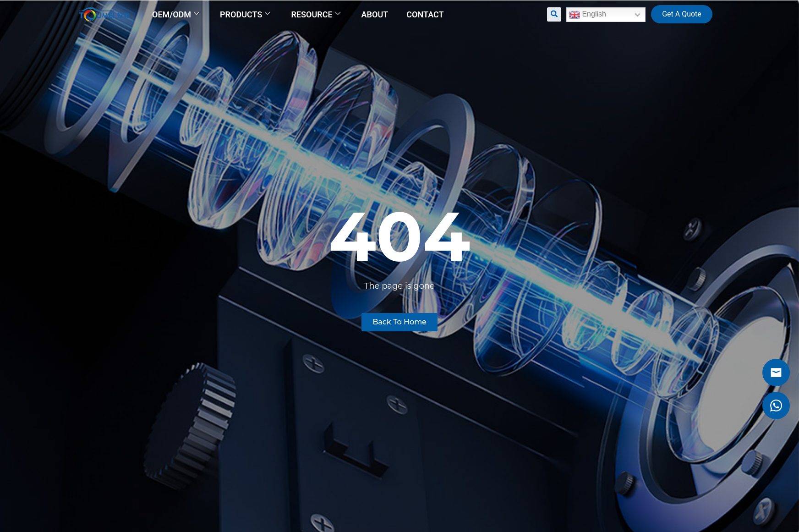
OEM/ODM (175, 14)
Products (245, 14)
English (588, 15)
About (375, 14)
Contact (425, 14)
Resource (315, 14)
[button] (554, 14)
